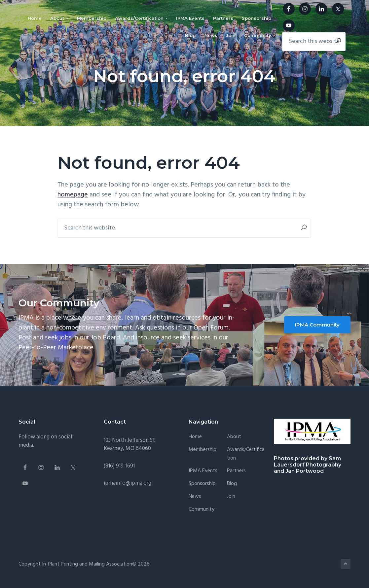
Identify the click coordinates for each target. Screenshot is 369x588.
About (234, 437)
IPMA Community (317, 325)
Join (231, 497)
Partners (236, 471)
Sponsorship (202, 484)
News (195, 497)
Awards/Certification (246, 454)
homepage (73, 195)
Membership (203, 450)
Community (202, 510)
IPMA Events (203, 471)
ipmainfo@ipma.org (128, 483)
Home (195, 437)
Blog (232, 484)
